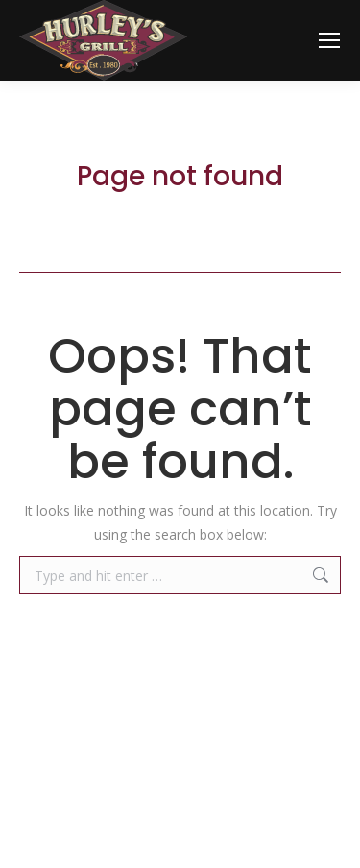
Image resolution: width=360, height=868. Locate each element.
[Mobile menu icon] (329, 40)
